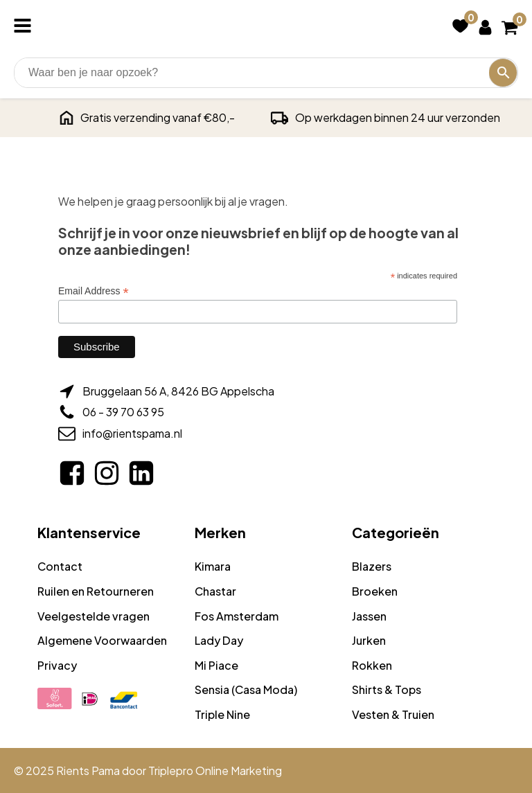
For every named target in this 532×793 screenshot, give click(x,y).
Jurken (369, 640)
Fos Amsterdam (237, 616)
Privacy (57, 665)
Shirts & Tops (387, 689)
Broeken (375, 591)
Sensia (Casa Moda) (246, 689)
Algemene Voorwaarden (102, 640)
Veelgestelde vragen (94, 616)
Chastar (215, 591)
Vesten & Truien (393, 714)
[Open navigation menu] (25, 27)
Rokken (372, 665)
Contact (60, 566)
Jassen (369, 616)
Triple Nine (222, 714)
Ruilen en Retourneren (96, 591)
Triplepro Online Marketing (215, 770)
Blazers (372, 566)
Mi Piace (216, 665)
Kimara (213, 566)
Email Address (94, 291)
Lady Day (219, 640)
